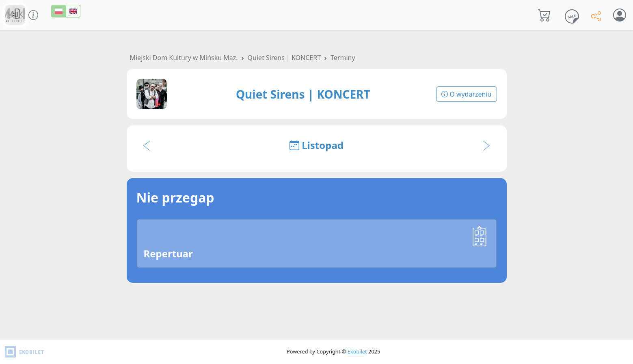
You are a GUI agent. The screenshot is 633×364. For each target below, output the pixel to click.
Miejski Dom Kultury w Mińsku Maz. (184, 58)
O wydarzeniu (466, 94)
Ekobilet (357, 351)
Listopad (316, 145)
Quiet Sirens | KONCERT (284, 58)
